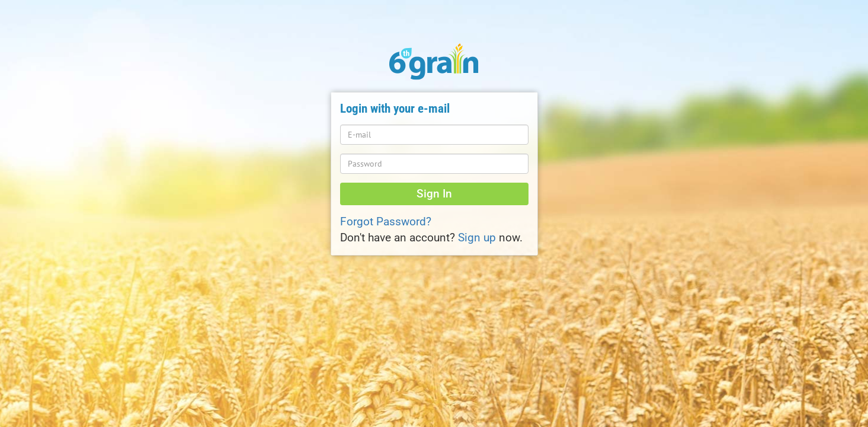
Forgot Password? (386, 222)
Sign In (434, 194)
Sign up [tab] (477, 238)
